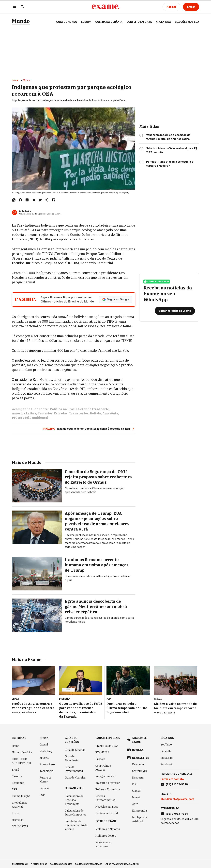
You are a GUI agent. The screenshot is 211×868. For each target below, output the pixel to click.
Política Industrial (107, 812)
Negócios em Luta (107, 805)
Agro (135, 802)
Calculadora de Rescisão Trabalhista (74, 798)
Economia (18, 781)
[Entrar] (191, 7)
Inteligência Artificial (19, 803)
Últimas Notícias (22, 751)
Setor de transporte (94, 412)
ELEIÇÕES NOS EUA (187, 22)
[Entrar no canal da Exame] (175, 318)
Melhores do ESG (106, 834)
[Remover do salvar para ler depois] (53, 203)
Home (15, 83)
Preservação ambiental (30, 420)
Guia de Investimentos (74, 767)
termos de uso (39, 863)
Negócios (18, 818)
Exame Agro (47, 763)
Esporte (44, 756)
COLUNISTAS (20, 825)
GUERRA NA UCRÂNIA (109, 22)
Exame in (138, 763)
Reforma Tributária (108, 788)
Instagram (167, 756)
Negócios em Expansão (103, 843)
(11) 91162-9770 (177, 783)
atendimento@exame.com (177, 797)
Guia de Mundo (67, 22)
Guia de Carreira (75, 776)
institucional (20, 863)
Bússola (100, 758)
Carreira (17, 775)
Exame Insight (21, 795)
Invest (16, 812)
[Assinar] (171, 7)
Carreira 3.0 (140, 769)
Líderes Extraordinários (105, 797)
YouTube (166, 743)
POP (42, 793)
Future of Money (45, 778)
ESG (14, 788)
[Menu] (15, 7)
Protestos (45, 416)
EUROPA (86, 22)
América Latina (24, 416)
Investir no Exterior (108, 781)
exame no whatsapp (157, 289)
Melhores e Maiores (108, 828)
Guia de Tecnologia (72, 757)
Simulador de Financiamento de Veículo (76, 824)
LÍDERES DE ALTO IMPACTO (21, 760)
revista (138, 748)
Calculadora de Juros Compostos (75, 811)
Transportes (79, 416)
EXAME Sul (102, 751)
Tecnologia (46, 769)
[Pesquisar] (22, 7)
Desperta (138, 776)
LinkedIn (166, 750)
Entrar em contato (172, 778)
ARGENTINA (163, 22)
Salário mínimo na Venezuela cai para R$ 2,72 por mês (172, 153)
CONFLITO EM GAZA (139, 22)
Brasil (15, 768)
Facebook (166, 763)
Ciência (44, 787)
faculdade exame (139, 738)
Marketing (46, 750)
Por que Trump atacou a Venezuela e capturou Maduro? (170, 166)
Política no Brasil (63, 412)
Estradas (61, 416)
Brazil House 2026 (107, 744)
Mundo (21, 21)
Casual (44, 743)
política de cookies (61, 863)
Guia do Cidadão (75, 748)
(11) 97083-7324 (177, 812)
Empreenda (140, 809)
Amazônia (110, 416)
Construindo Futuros (103, 766)
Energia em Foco (106, 775)
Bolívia (95, 416)
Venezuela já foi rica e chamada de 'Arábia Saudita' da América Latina (168, 140)
